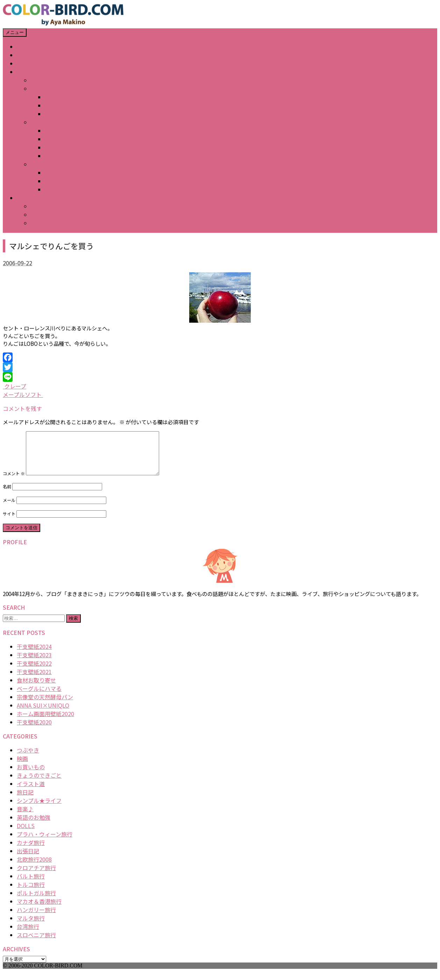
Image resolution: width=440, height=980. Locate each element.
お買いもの (31, 775)
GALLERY (28, 72)
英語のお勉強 (34, 826)
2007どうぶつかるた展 (73, 139)
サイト (9, 522)
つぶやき (28, 758)
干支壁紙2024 (34, 655)
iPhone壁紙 (45, 206)
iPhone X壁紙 (48, 215)
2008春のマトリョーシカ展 (79, 114)
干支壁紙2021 (34, 680)
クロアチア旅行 (36, 876)
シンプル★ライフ (39, 809)
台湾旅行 (28, 935)
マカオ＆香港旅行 (39, 910)
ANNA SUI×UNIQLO (43, 714)
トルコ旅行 (31, 893)
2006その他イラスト (71, 189)
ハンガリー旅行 (36, 918)
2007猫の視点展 (65, 156)
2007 (37, 122)
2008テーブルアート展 (73, 105)
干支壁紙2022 (34, 672)
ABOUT (26, 55)
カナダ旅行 (31, 851)
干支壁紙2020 (34, 730)
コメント (14, 482)
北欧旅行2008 (34, 868)
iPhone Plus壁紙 (52, 223)
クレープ (15, 386)
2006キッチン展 (65, 173)
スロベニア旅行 (36, 943)
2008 (37, 89)
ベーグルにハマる (39, 697)
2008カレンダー (65, 97)
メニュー (15, 32)
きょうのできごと (39, 784)
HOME (25, 47)
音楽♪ (25, 817)
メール (9, 509)
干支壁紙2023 (34, 663)
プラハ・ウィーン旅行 (45, 842)
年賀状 (39, 80)
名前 (7, 495)
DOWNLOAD (32, 198)
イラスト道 (31, 792)
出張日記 (28, 859)
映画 (22, 767)
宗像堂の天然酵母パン (45, 705)
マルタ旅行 (31, 926)
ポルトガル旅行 (36, 901)
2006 (37, 164)
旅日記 (25, 800)
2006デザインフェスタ (73, 181)
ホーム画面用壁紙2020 (45, 722)
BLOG (24, 63)
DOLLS (26, 834)
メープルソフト (23, 394)
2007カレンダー (65, 131)
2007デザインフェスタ (73, 147)
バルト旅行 (31, 884)
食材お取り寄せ (36, 688)
